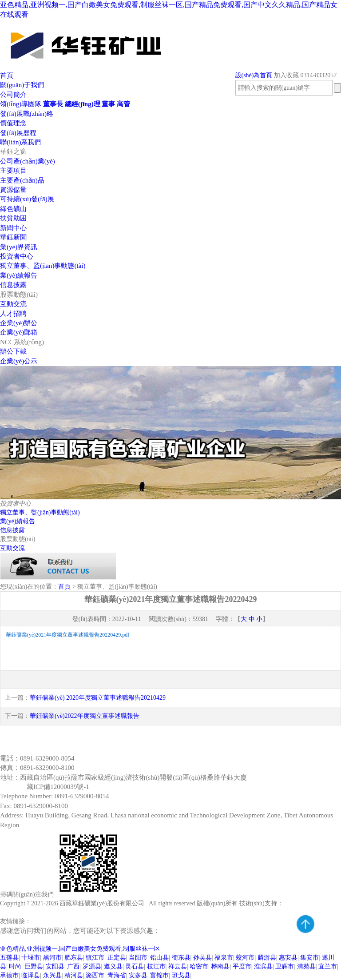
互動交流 (13, 304)
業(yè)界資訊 (19, 247)
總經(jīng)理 (83, 104)
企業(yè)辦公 (19, 323)
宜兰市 (328, 966)
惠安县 (288, 958)
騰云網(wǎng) (302, 903)
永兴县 (52, 975)
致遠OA (43, 921)
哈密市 (199, 966)
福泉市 (224, 958)
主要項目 (13, 171)
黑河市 (52, 958)
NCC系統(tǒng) (22, 342)
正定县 (117, 958)
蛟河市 (245, 958)
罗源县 (92, 966)
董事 (108, 104)
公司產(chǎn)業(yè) (28, 161)
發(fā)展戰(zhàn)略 (27, 114)
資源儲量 (13, 190)
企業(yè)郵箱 (19, 332)
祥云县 (178, 966)
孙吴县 (202, 958)
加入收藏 (286, 75)
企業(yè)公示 (19, 361)
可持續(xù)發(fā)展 (27, 199)
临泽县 (31, 975)
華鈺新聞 (13, 237)
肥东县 (74, 958)
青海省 (117, 975)
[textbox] (284, 88)
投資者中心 (17, 256)
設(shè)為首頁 (254, 75)
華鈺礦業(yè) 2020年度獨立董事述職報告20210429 (98, 698)
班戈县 (181, 975)
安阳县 (55, 966)
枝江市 (156, 966)
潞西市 (95, 975)
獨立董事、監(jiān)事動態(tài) (43, 266)
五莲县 (9, 958)
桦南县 (220, 966)
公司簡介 (13, 95)
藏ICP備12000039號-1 (58, 787)
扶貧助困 (13, 218)
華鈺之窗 (13, 151)
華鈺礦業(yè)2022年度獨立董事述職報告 (85, 716)
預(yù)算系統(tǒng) (124, 921)
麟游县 (267, 958)
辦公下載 (13, 351)
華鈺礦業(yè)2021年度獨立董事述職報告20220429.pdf (67, 635)
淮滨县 (263, 966)
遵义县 (113, 966)
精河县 (74, 975)
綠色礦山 (13, 209)
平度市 (242, 966)
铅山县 (159, 958)
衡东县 (181, 958)
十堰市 (31, 958)
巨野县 (34, 966)
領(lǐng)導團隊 (21, 104)
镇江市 (95, 958)
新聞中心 (13, 228)
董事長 (53, 104)
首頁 (7, 76)
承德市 (9, 975)
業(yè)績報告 (19, 275)
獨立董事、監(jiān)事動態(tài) (40, 512)
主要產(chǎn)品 (22, 180)
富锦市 (159, 975)
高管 (123, 104)
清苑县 (306, 966)
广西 (73, 966)
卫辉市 (285, 966)
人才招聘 (13, 314)
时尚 (15, 966)
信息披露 (13, 285)
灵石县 (135, 966)
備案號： (13, 787)
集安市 (309, 958)
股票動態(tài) (19, 295)
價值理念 (13, 123)
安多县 (138, 975)
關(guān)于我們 (22, 85)
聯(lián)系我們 (20, 142)
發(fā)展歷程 (18, 133)
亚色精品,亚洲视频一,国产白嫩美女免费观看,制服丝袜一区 (80, 949)
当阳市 (138, 958)
